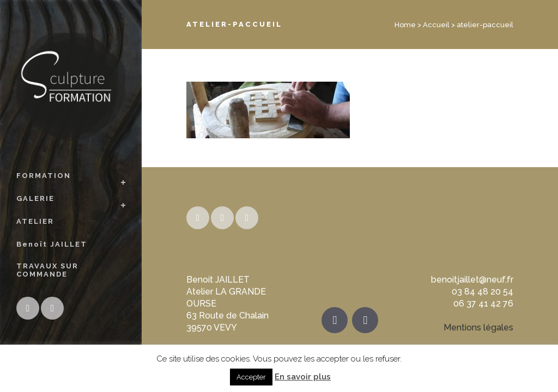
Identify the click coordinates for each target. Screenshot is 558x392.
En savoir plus (303, 377)
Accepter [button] (251, 377)
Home (405, 25)
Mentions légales (478, 327)
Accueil (436, 25)
